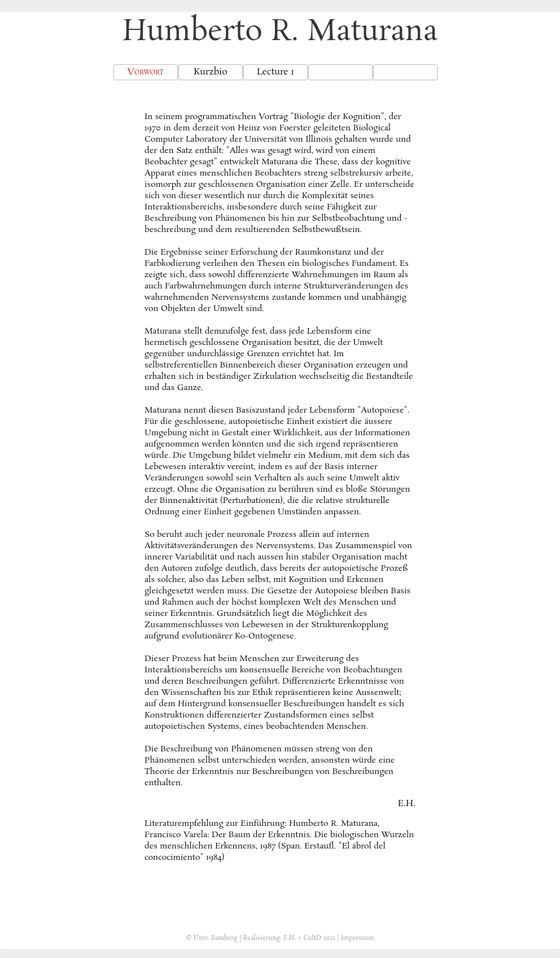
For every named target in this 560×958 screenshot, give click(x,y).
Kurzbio (211, 72)
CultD (312, 938)
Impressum (358, 938)
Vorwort (145, 72)
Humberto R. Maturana (280, 32)
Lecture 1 (275, 72)
